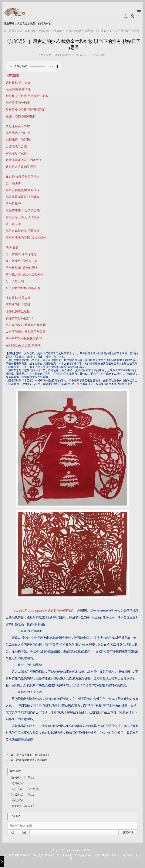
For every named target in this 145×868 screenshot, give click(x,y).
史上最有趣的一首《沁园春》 (33, 755)
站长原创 (30, 31)
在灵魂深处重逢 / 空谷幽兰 (32, 760)
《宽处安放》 (17, 800)
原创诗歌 (44, 31)
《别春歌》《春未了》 (22, 806)
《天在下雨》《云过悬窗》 (25, 789)
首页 (20, 31)
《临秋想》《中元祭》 (22, 778)
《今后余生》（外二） (22, 795)
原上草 (49, 55)
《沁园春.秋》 (17, 783)
